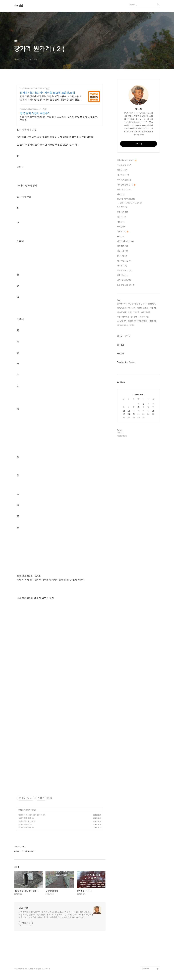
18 (153, 411)
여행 (20, 810)
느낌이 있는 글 (125, 271)
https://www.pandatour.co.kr (32, 88)
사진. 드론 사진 (125, 241)
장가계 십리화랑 (25, 828)
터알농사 (122, 251)
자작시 (122, 170)
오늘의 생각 (124, 165)
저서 (120, 195)
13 (129, 411)
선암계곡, (136, 312)
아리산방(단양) (126, 185)
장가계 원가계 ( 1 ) (26, 821)
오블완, (131, 321)
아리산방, (153, 308)
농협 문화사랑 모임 (126, 285)
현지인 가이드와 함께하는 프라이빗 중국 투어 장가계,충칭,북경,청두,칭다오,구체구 (59, 119)
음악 (121, 237)
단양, (130, 312)
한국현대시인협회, (141, 321)
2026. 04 (139, 395)
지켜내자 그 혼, (144, 317)
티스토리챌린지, (123, 325)
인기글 (128, 336)
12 (124, 411)
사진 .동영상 (124, 280)
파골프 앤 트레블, (123, 317)
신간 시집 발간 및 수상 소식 (131, 203)
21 (134, 414)
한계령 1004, (122, 304)
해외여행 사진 (124, 261)
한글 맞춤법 (123, 275)
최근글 (120, 336)
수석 (121, 227)
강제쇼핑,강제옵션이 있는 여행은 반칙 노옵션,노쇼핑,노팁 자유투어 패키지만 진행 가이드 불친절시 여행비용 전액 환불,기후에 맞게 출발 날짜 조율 (51, 98)
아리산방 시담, (146, 312)
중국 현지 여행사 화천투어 (35, 113)
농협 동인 (122, 207)
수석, (145, 304)
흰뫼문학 (122, 256)
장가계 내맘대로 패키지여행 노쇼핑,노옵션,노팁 (47, 93)
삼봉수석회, (153, 321)
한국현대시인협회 (126, 199)
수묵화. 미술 (124, 180)
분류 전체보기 (127, 160)
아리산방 (19, 6)
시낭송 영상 (123, 175)
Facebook (122, 362)
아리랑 (122, 217)
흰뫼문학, (134, 317)
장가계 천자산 (24, 824)
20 (129, 414)
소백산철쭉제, (122, 321)
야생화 (123, 232)
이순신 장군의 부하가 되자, (127, 308)
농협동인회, (152, 304)
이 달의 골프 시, (143, 308)
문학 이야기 (124, 190)
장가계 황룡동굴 (25, 818)
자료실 (122, 266)
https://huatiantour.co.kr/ (31, 109)
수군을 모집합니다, (135, 304)
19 (124, 414)
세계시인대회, (122, 312)
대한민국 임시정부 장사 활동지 (30, 815)
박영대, (132, 325)
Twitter (132, 362)
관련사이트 (146, 969)
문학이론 (123, 212)
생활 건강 (123, 246)
